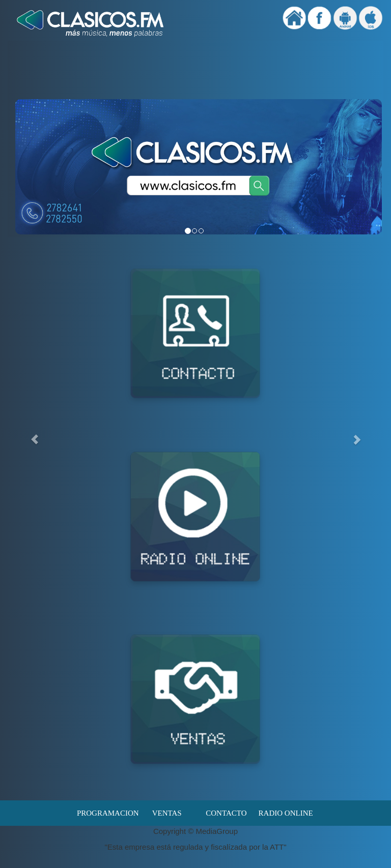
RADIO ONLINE (286, 813)
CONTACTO (226, 813)
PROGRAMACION (107, 813)
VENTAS (167, 813)
